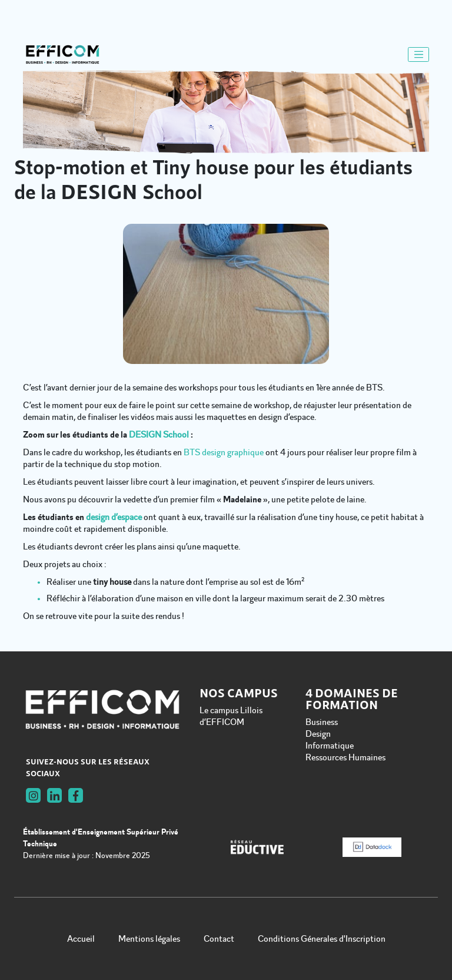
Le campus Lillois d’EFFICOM (231, 716)
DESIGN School (159, 435)
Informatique (330, 746)
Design (318, 734)
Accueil (81, 939)
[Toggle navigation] (418, 55)
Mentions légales (149, 939)
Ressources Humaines (345, 757)
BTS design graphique (224, 452)
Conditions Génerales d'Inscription (322, 939)
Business (322, 722)
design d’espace (114, 517)
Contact (219, 939)
